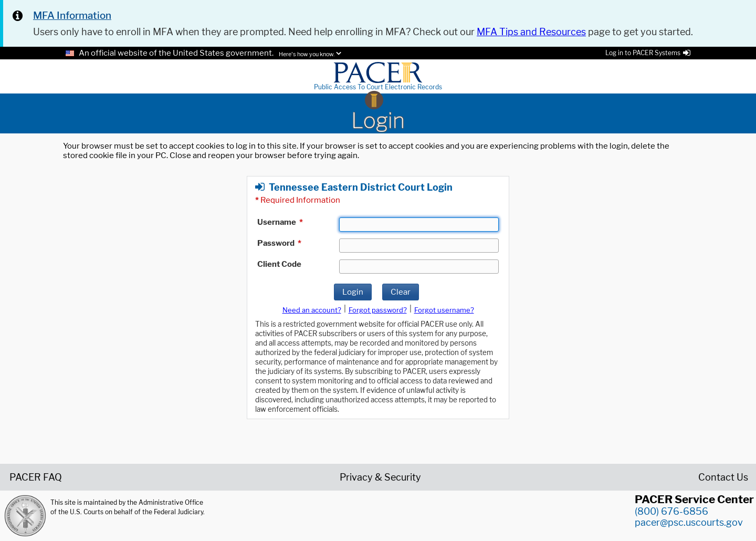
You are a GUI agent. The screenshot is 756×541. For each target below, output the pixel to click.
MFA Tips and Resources (531, 32)
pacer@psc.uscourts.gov (689, 522)
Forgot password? (378, 310)
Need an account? (312, 310)
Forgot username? (444, 310)
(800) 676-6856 (671, 511)
